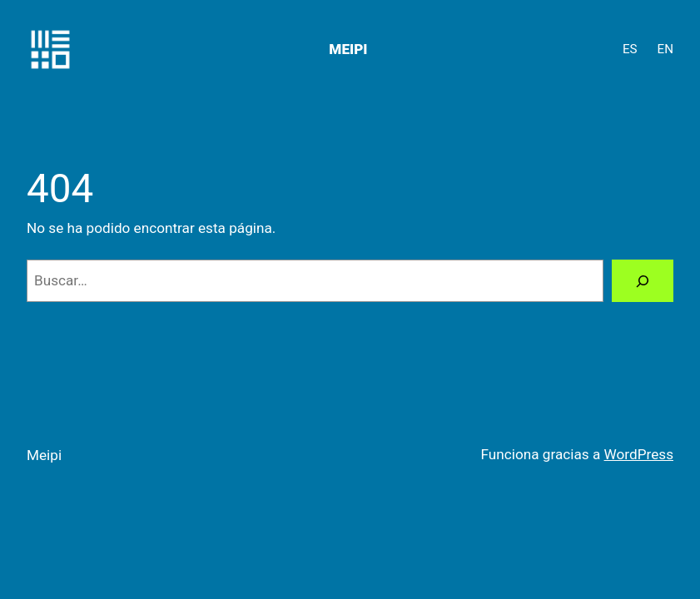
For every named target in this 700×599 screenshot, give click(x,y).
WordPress (639, 454)
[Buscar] (643, 281)
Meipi (348, 49)
